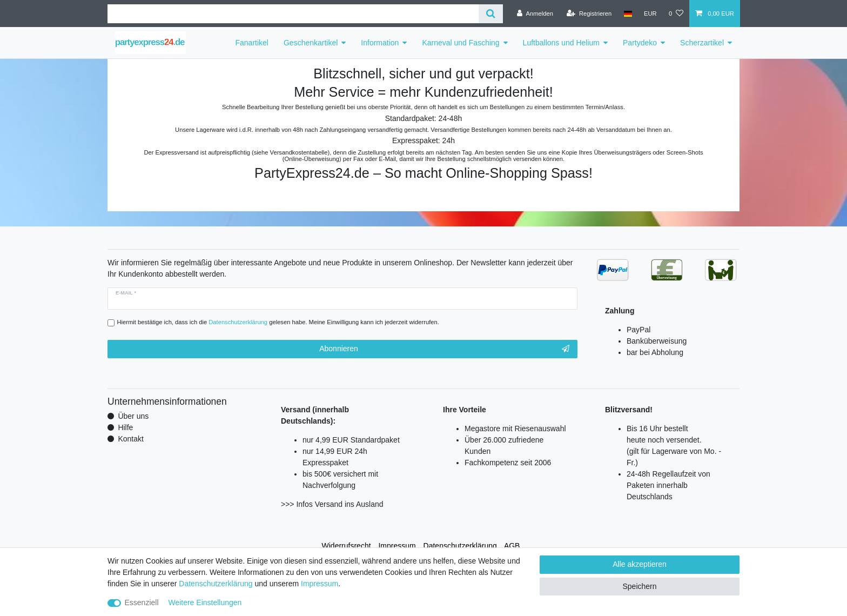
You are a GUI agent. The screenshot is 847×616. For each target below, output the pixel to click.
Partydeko (640, 43)
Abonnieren (444, 349)
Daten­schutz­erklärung (460, 546)
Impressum (397, 546)
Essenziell (142, 602)
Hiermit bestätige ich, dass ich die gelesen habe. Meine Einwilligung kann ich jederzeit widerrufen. (278, 322)
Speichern (639, 586)
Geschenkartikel (311, 43)
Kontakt (130, 439)
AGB (512, 546)
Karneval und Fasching (461, 43)
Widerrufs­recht (347, 546)
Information (380, 43)
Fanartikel (252, 43)
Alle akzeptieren (640, 564)
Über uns (133, 416)
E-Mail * (126, 293)
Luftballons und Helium (561, 43)
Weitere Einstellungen (205, 602)
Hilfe (125, 427)
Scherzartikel (702, 43)
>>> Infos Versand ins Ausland (332, 504)
